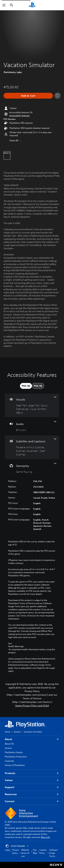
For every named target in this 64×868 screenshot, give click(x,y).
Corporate (9, 761)
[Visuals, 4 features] (32, 405)
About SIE (9, 744)
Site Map (35, 851)
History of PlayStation (15, 765)
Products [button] (32, 773)
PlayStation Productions (16, 757)
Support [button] (32, 787)
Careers (8, 748)
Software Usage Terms (53, 853)
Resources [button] (32, 794)
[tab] (26, 386)
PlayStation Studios (14, 752)
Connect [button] (32, 801)
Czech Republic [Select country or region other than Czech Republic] (17, 846)
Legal (7, 850)
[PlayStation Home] (32, 5)
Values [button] (32, 780)
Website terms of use (25, 853)
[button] (20, 116)
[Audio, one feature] (32, 426)
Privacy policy (16, 851)
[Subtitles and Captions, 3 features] (32, 447)
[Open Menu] (4, 5)
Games (17, 732)
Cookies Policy (43, 851)
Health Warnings (16, 646)
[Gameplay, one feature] (32, 468)
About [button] (32, 739)
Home (8, 732)
